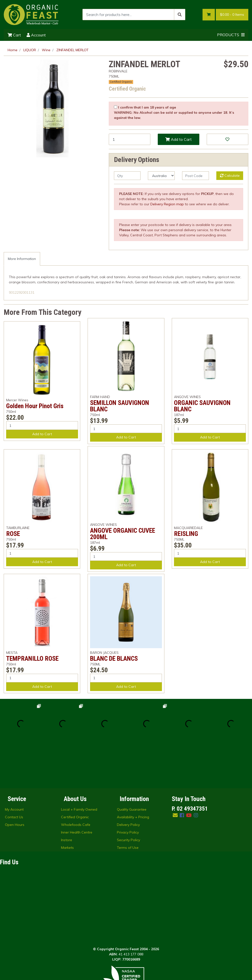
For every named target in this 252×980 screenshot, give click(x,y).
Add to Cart (179, 139)
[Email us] (175, 773)
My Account (14, 768)
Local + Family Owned (79, 768)
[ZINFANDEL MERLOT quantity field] (130, 139)
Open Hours (15, 783)
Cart (14, 35)
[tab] (22, 259)
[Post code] (196, 176)
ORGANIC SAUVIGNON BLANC (202, 406)
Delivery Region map (167, 204)
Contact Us (14, 775)
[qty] (127, 176)
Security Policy (128, 798)
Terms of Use (128, 806)
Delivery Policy (128, 783)
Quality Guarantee (132, 768)
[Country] (161, 176)
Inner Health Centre (77, 790)
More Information (22, 259)
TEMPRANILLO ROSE (32, 659)
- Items (232, 15)
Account (36, 35)
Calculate (230, 176)
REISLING (186, 534)
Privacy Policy (128, 790)
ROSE (13, 534)
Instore (67, 798)
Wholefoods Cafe (76, 783)
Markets (67, 806)
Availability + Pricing (133, 775)
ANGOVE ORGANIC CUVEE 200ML (123, 534)
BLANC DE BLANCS (114, 659)
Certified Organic (121, 82)
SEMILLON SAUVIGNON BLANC (120, 406)
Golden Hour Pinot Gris (35, 406)
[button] (228, 139)
